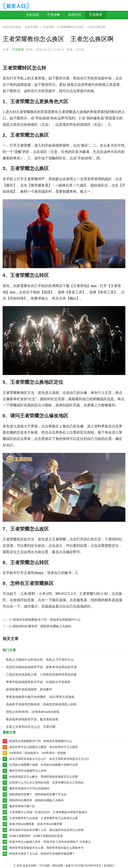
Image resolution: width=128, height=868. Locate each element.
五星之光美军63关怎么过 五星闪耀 (31, 727)
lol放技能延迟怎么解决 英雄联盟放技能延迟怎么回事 (44, 777)
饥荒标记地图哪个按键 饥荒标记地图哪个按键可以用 (44, 765)
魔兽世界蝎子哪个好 (22, 806)
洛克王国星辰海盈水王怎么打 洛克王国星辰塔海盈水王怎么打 (49, 759)
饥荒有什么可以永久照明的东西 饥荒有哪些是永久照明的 (46, 783)
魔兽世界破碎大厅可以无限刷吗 (29, 788)
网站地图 (58, 866)
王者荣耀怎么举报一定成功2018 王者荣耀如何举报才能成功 (48, 812)
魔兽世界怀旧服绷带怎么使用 (28, 771)
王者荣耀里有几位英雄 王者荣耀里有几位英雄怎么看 (44, 818)
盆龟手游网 (31, 27)
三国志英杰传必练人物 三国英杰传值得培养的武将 (41, 674)
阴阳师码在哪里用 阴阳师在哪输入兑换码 (42, 626)
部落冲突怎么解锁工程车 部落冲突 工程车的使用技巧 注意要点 (50, 842)
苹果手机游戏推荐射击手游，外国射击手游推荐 (38, 682)
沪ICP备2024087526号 (88, 866)
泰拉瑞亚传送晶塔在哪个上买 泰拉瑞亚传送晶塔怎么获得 (46, 830)
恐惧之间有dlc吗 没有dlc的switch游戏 (33, 712)
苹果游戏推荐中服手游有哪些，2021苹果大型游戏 (40, 697)
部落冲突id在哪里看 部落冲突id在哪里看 (36, 824)
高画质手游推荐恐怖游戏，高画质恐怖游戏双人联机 (41, 704)
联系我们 (109, 866)
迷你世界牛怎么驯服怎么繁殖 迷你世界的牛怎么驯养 (44, 747)
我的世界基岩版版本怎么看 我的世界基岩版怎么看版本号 (46, 848)
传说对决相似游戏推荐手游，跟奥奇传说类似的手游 (41, 667)
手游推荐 (96, 15)
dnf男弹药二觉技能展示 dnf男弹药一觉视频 (37, 753)
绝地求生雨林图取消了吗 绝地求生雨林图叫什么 (47, 620)
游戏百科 (75, 15)
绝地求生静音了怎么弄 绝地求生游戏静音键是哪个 (42, 854)
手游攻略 (53, 15)
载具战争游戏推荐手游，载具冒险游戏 (32, 719)
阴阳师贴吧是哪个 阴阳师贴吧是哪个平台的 (38, 794)
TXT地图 (45, 866)
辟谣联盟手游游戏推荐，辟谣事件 (29, 689)
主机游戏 (32, 15)
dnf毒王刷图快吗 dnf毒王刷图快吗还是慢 (36, 836)
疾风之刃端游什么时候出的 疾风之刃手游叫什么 (40, 660)
